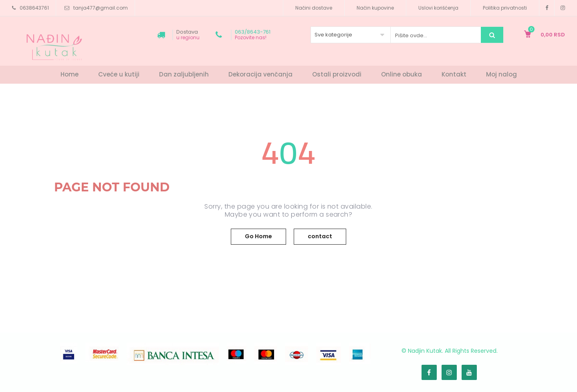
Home (70, 74)
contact (320, 236)
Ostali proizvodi (337, 74)
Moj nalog (501, 74)
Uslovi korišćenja (438, 8)
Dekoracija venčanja (260, 74)
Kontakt (454, 74)
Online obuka (401, 74)
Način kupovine (375, 8)
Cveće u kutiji (119, 74)
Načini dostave (314, 8)
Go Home (258, 236)
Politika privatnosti (505, 8)
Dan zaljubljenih (184, 74)
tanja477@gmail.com (101, 8)
